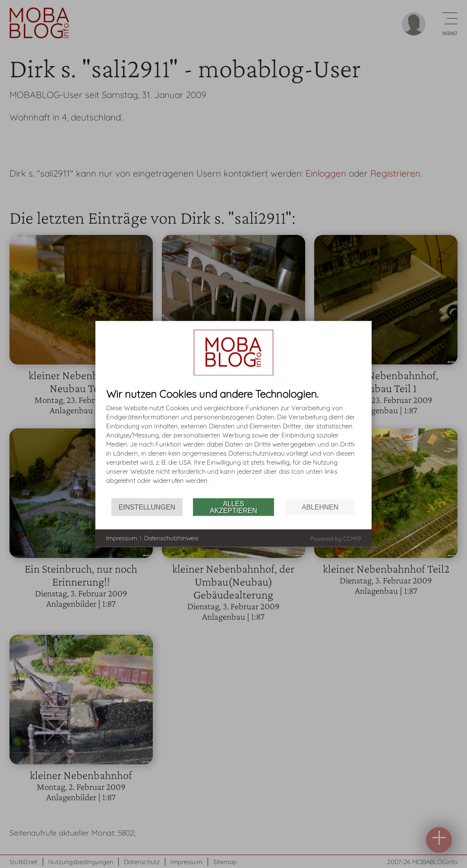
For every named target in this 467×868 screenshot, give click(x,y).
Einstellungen (147, 507)
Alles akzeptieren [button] (233, 507)
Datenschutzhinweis (171, 538)
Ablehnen (320, 507)
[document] (233, 443)
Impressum (122, 538)
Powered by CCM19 (336, 539)
